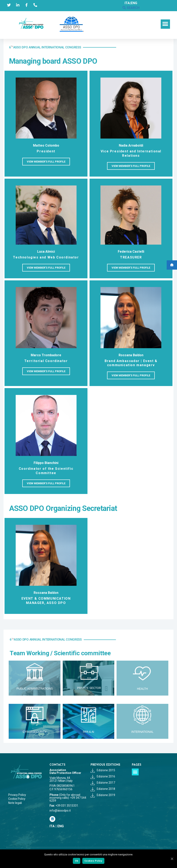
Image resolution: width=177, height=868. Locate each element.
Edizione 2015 (103, 770)
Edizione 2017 (103, 783)
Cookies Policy (93, 861)
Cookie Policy (17, 799)
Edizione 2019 (103, 795)
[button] (165, 24)
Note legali (15, 803)
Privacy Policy (17, 795)
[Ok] (172, 859)
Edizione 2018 (103, 789)
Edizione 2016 (103, 776)
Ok (77, 861)
